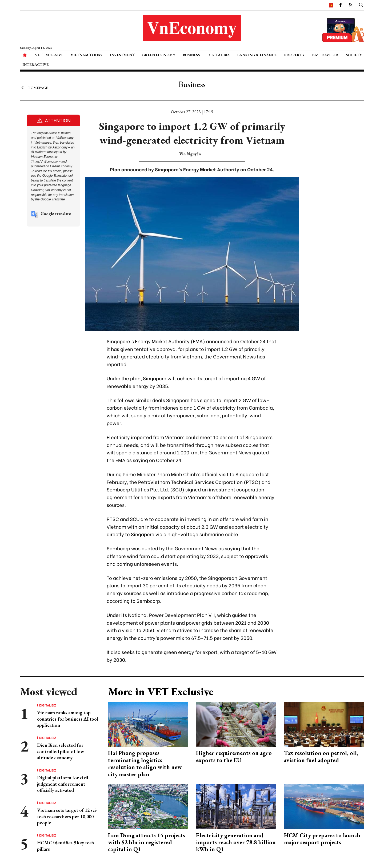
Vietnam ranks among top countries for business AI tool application (68, 719)
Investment (122, 55)
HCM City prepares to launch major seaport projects (322, 839)
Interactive (35, 64)
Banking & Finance (257, 55)
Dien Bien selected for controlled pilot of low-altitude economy (61, 751)
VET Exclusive (49, 55)
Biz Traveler (325, 55)
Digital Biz (218, 55)
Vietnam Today (87, 55)
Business (191, 55)
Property (294, 55)
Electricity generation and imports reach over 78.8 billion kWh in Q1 (236, 842)
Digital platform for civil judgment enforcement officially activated (63, 784)
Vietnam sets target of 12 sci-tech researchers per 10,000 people (67, 816)
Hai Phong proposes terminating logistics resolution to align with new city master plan (145, 764)
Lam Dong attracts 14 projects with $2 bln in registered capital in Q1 (147, 842)
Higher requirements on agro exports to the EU (234, 756)
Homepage (34, 87)
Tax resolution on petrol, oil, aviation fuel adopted (321, 756)
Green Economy (159, 55)
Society (354, 55)
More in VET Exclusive (161, 692)
